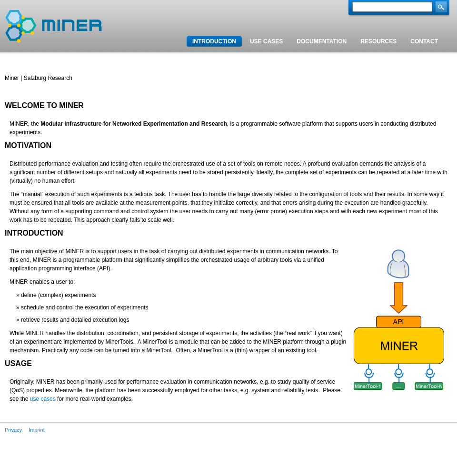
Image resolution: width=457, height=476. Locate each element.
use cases (43, 399)
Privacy (13, 430)
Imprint (37, 430)
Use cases (266, 41)
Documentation (322, 41)
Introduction (214, 41)
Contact (424, 41)
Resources (378, 41)
